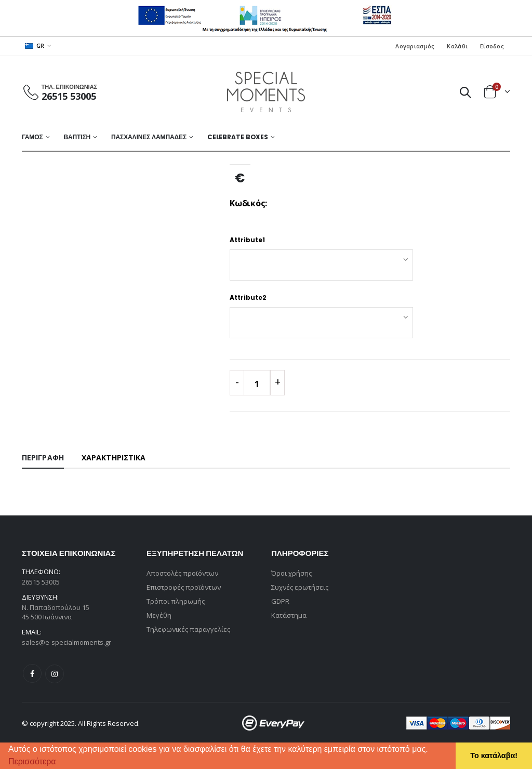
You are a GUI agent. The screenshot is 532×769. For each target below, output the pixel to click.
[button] (60, 763)
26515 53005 (69, 96)
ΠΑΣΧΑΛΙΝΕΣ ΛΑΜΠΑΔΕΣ (149, 137)
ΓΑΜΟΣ (32, 137)
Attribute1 (247, 240)
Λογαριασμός (415, 46)
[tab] (43, 458)
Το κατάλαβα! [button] (494, 755)
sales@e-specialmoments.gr (66, 642)
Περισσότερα (32, 761)
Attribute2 (248, 297)
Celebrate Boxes (238, 137)
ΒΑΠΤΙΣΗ (77, 137)
